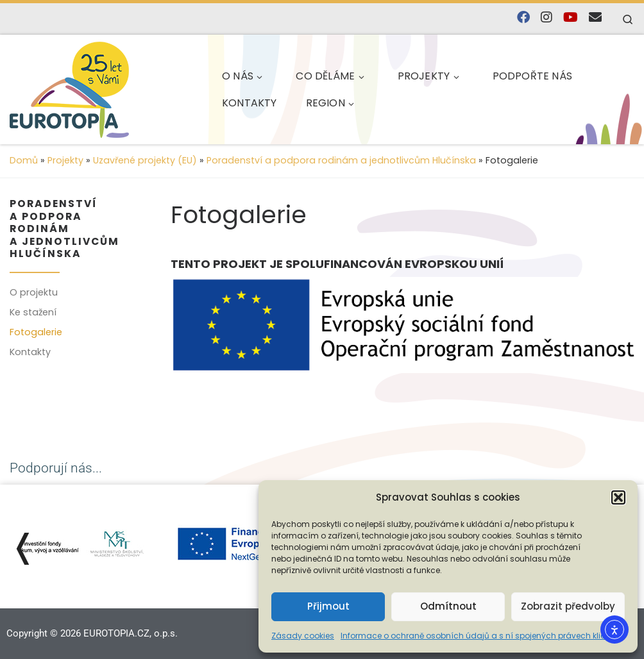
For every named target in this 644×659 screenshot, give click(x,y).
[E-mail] (595, 18)
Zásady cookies (303, 636)
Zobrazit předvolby (568, 606)
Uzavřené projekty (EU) (145, 160)
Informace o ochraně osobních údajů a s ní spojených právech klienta (479, 636)
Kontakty (30, 352)
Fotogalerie (36, 332)
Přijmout (328, 606)
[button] (618, 497)
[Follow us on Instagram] (547, 18)
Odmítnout (448, 606)
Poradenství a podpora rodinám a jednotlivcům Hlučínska (341, 160)
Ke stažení (33, 312)
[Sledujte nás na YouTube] (571, 18)
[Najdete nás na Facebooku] (523, 18)
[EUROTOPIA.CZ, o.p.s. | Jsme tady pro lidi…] (100, 88)
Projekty (65, 160)
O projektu (34, 292)
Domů (24, 160)
